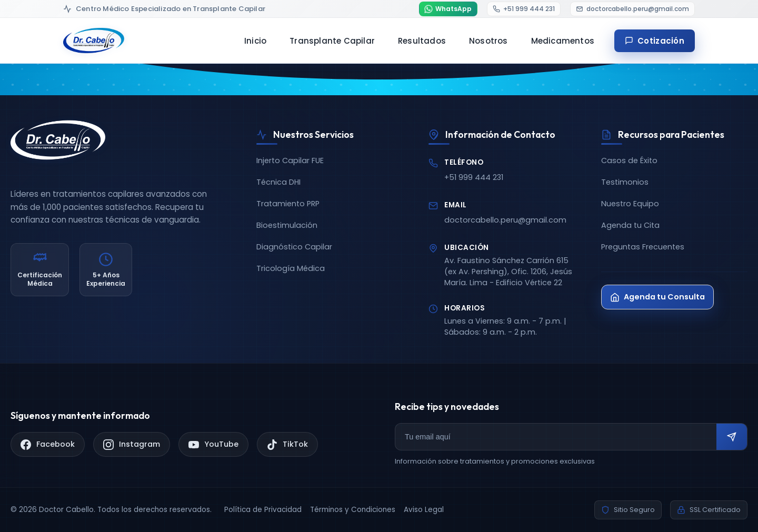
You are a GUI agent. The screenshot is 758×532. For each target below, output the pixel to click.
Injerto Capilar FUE (290, 160)
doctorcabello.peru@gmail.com (505, 220)
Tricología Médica (291, 268)
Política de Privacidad (263, 510)
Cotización (655, 43)
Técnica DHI (278, 182)
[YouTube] (213, 444)
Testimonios (625, 182)
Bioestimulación (287, 225)
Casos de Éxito (629, 160)
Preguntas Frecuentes (643, 247)
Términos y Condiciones (353, 510)
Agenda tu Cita (630, 225)
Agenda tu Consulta (657, 297)
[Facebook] (48, 444)
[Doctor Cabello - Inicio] (94, 44)
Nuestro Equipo (630, 204)
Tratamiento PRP (288, 204)
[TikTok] (287, 444)
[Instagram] (132, 444)
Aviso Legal (424, 510)
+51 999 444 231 (474, 177)
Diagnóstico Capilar (294, 247)
